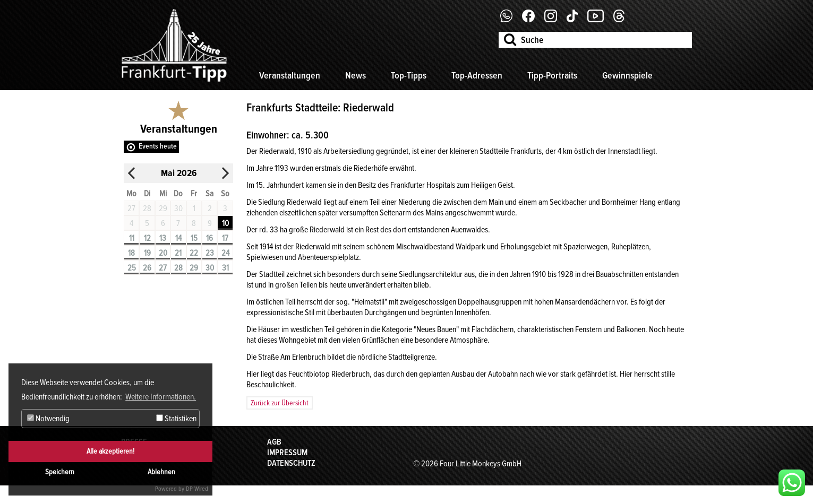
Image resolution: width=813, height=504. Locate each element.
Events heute (158, 146)
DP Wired (197, 489)
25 (132, 268)
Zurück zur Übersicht (280, 403)
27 (163, 268)
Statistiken (176, 419)
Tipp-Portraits (552, 75)
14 (178, 238)
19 (147, 253)
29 (194, 268)
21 (178, 253)
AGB (274, 442)
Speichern (60, 472)
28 (178, 268)
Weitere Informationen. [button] (161, 397)
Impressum (287, 453)
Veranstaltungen (290, 75)
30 (210, 268)
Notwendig (48, 419)
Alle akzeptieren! (110, 451)
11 (132, 238)
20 (163, 253)
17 (225, 238)
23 (210, 253)
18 (131, 253)
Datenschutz (291, 463)
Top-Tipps (409, 75)
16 (209, 238)
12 (147, 238)
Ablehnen (161, 472)
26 (147, 268)
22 (194, 253)
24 (225, 253)
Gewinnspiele (627, 75)
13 (163, 238)
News (356, 75)
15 (194, 238)
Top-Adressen (477, 75)
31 (225, 268)
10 (225, 223)
